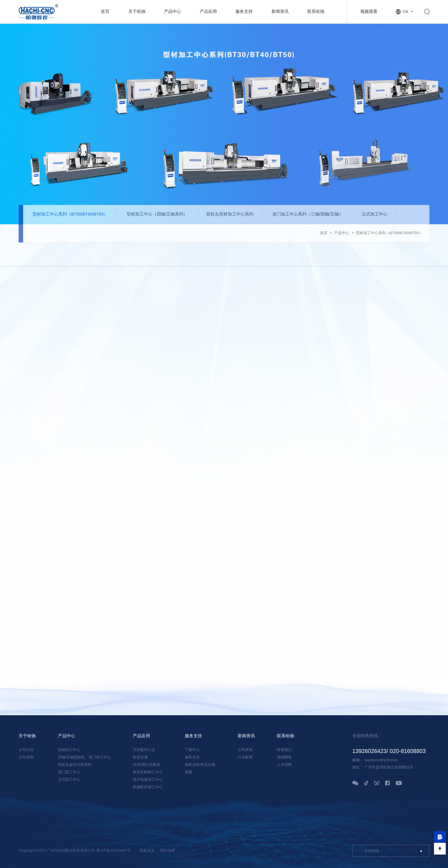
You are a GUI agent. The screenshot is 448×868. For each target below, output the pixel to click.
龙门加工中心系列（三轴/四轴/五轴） (308, 224)
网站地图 (168, 850)
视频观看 (369, 11)
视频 (189, 772)
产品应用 (208, 11)
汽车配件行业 (144, 750)
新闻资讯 (280, 11)
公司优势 (26, 757)
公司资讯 (245, 750)
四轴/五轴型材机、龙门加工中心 (85, 757)
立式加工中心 (375, 224)
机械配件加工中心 (148, 787)
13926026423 (369, 751)
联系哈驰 (316, 11)
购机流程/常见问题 (200, 765)
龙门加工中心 (69, 772)
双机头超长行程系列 (75, 765)
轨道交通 (140, 757)
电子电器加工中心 (148, 780)
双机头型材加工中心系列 (230, 224)
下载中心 (192, 750)
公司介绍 (26, 750)
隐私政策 (147, 850)
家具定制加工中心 (148, 772)
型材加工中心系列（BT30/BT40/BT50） (70, 224)
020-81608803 (408, 751)
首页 (105, 11)
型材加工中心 (69, 750)
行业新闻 (245, 757)
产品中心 (173, 11)
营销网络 (284, 757)
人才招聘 (284, 765)
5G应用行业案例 (146, 765)
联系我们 (284, 750)
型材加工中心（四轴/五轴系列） (157, 224)
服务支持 (244, 11)
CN (406, 12)
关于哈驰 (137, 11)
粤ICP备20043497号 (113, 850)
